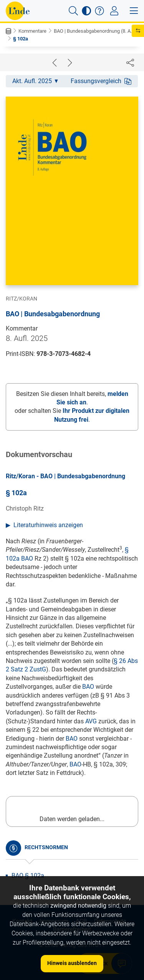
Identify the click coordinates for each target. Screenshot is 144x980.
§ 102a (21, 39)
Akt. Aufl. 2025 (35, 81)
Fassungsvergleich (101, 81)
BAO (88, 687)
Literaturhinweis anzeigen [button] (48, 525)
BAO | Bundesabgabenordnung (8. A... (94, 31)
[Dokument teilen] (130, 62)
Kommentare (32, 31)
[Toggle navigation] (114, 11)
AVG (91, 721)
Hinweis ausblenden (72, 963)
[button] (73, 11)
